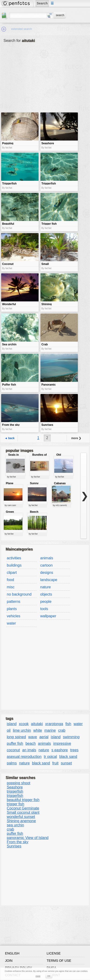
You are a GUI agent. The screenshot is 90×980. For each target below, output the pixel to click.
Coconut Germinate (23, 808)
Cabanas (60, 483)
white (38, 730)
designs (47, 573)
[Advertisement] (31, 81)
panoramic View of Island (28, 838)
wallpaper (48, 616)
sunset (66, 763)
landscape (49, 580)
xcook (24, 724)
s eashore (60, 750)
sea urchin (15, 825)
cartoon (46, 565)
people (46, 602)
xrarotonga (54, 724)
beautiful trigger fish (23, 800)
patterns (14, 602)
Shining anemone (21, 821)
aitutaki (37, 724)
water (11, 623)
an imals (29, 750)
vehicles (14, 616)
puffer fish (15, 743)
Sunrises (14, 846)
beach (31, 743)
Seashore (15, 787)
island (12, 724)
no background (19, 594)
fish (68, 724)
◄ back (10, 438)
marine (50, 730)
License (54, 953)
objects (46, 594)
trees (74, 750)
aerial (44, 737)
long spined (16, 737)
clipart (12, 573)
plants (12, 609)
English (12, 953)
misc (11, 587)
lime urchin (22, 730)
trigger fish (16, 804)
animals (47, 558)
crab (62, 730)
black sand (68, 757)
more (38, 976)
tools (44, 609)
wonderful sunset (21, 817)
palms (12, 763)
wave (33, 737)
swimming (71, 737)
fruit (56, 763)
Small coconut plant (23, 812)
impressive (62, 743)
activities (14, 558)
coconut (13, 750)
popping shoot (19, 783)
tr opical (50, 757)
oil (9, 730)
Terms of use (59, 961)
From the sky (18, 842)
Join (9, 961)
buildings (14, 565)
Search (42, 3)
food (10, 580)
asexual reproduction (24, 757)
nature (45, 587)
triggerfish (15, 791)
